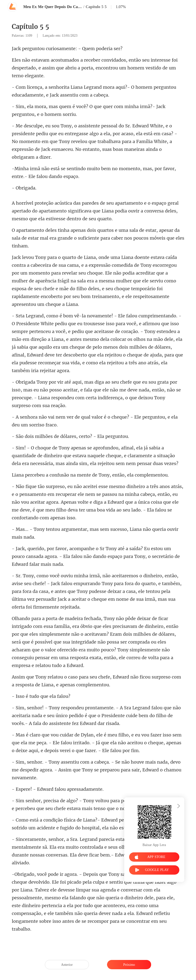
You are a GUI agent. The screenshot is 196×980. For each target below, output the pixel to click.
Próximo (129, 965)
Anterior (67, 965)
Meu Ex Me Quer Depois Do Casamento (53, 7)
